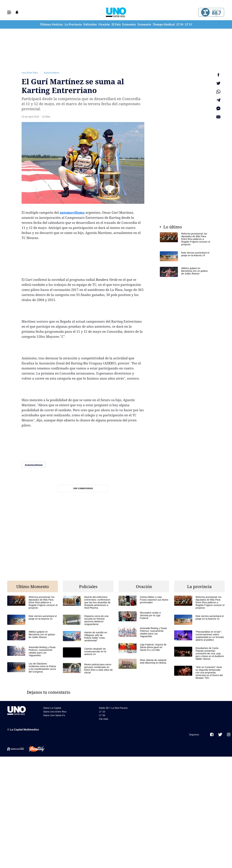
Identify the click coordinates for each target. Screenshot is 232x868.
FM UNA (104, 719)
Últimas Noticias (52, 24)
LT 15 (188, 24)
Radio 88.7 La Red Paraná (113, 708)
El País (116, 24)
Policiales (90, 24)
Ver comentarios (83, 488)
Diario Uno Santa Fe (54, 715)
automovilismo (72, 213)
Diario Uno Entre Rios (55, 712)
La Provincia (73, 24)
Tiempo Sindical (164, 24)
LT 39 (180, 24)
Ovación (104, 24)
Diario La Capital (52, 708)
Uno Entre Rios (30, 73)
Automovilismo (52, 73)
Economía (129, 24)
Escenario (144, 24)
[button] (9, 12)
